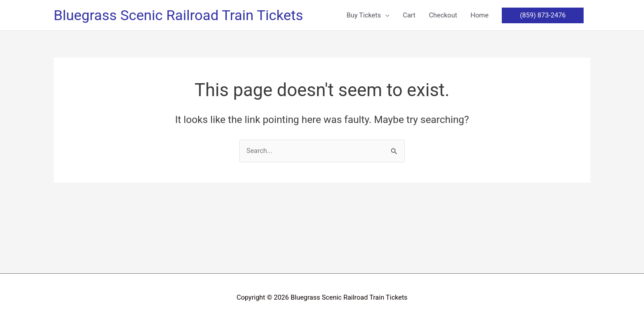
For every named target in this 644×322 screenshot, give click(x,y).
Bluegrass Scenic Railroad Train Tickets (178, 15)
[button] (368, 15)
